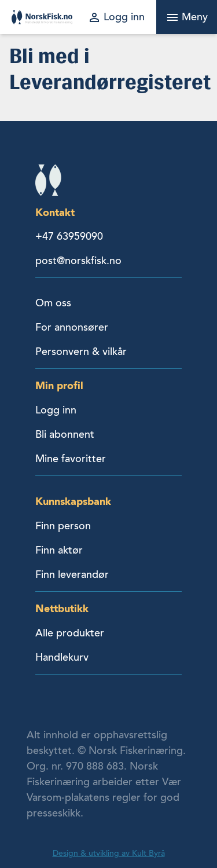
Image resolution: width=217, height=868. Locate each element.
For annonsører (72, 327)
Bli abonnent (65, 434)
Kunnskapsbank (73, 501)
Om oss (53, 303)
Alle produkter (70, 633)
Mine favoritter (71, 459)
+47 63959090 (69, 236)
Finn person (63, 526)
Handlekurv (62, 657)
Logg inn (56, 410)
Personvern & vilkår (81, 351)
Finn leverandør (72, 574)
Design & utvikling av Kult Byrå (109, 853)
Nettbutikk (62, 608)
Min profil (59, 385)
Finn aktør (59, 550)
